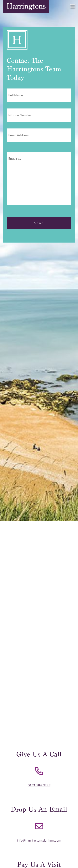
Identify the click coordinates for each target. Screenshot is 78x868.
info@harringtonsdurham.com (39, 840)
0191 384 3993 (39, 785)
